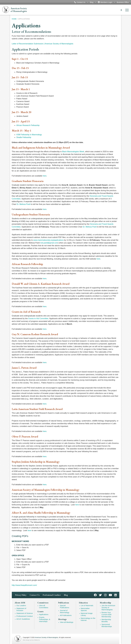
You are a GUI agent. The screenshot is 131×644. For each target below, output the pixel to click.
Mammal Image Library (87, 614)
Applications (44, 614)
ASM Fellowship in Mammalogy (29, 135)
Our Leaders (21, 605)
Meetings (62, 619)
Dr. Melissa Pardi (24, 204)
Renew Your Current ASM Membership (107, 615)
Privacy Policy (21, 595)
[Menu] (127, 10)
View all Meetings (67, 622)
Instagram (105, 595)
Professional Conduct (52, 595)
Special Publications (65, 606)
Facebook (95, 595)
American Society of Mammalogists (46, 637)
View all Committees (44, 606)
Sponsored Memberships (107, 625)
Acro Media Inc (36, 640)
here (45, 176)
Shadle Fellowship (24, 137)
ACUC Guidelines (23, 619)
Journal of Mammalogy (65, 611)
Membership (105, 603)
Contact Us (81, 2)
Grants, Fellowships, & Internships (45, 619)
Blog (92, 2)
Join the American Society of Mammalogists (108, 608)
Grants (40, 611)
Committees (43, 603)
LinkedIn (115, 595)
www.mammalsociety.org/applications (48, 240)
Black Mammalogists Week (73, 152)
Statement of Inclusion (21, 609)
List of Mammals (87, 605)
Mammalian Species (85, 609)
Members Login (106, 2)
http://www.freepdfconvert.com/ (24, 585)
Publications (64, 603)
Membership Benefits (106, 620)
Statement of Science (25, 613)
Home (14, 19)
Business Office (123, 2)
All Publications (66, 615)
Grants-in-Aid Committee (38, 319)
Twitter (100, 595)
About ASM (20, 603)
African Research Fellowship (28, 125)
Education (83, 603)
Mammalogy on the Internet (88, 619)
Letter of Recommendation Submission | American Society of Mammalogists (43, 44)
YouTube (110, 595)
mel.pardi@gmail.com (49, 243)
